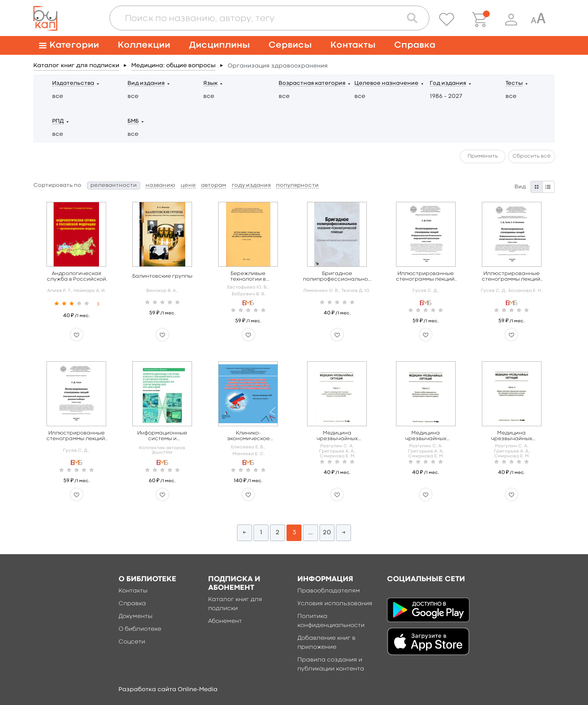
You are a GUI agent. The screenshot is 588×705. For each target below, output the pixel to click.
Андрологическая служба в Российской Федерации (76, 277)
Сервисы (290, 45)
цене (188, 186)
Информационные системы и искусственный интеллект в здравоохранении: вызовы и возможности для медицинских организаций (162, 436)
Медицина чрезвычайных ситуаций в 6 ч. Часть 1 (337, 436)
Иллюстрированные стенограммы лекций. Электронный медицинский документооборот (76, 436)
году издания (251, 186)
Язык (210, 83)
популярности (297, 186)
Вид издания (146, 83)
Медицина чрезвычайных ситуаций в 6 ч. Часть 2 (426, 436)
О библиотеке (140, 629)
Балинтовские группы (162, 276)
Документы (136, 616)
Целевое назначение (386, 83)
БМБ (133, 121)
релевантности (114, 186)
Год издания (448, 83)
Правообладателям (329, 591)
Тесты (514, 83)
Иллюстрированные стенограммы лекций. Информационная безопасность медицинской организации (426, 277)
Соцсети (132, 642)
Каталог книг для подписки (76, 66)
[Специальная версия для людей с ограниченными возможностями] (538, 20)
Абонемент (225, 621)
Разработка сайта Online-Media (168, 690)
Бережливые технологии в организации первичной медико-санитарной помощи (248, 277)
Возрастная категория (312, 83)
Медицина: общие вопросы (173, 66)
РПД (58, 121)
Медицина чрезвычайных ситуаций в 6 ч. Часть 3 (511, 436)
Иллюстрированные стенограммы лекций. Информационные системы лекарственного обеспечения (512, 277)
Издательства (73, 83)
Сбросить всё (532, 156)
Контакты (353, 45)
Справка (415, 45)
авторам (214, 186)
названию (160, 186)
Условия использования (335, 604)
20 (327, 533)
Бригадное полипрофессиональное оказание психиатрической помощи (337, 277)
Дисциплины (219, 45)
